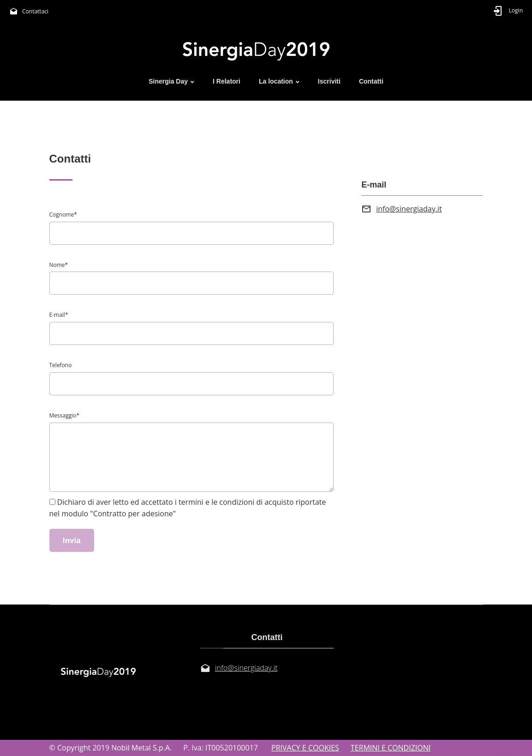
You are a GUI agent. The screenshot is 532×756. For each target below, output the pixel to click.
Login (516, 10)
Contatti (371, 81)
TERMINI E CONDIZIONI (391, 748)
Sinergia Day (168, 81)
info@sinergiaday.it (409, 209)
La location (276, 81)
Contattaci (35, 11)
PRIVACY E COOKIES (305, 748)
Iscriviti (329, 81)
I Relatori (227, 81)
